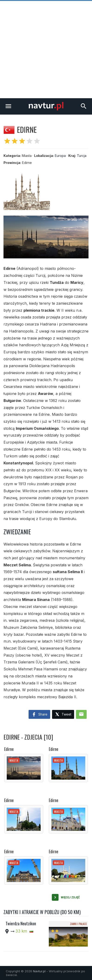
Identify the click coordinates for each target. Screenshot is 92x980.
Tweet (63, 714)
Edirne (9, 749)
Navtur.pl (39, 971)
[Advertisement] (46, 50)
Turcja (82, 156)
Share (39, 715)
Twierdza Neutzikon (21, 923)
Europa (60, 156)
